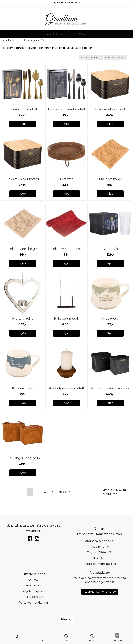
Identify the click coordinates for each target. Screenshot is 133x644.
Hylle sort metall (66, 319)
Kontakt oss (33, 585)
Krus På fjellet (23, 388)
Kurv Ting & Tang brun (23, 458)
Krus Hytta (110, 319)
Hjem (4, 40)
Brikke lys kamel (110, 179)
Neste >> (65, 492)
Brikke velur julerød (66, 249)
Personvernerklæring (33, 603)
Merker (13, 40)
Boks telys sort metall (23, 179)
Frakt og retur (33, 597)
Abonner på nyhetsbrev (100, 592)
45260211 (102, 558)
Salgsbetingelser (33, 591)
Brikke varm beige (23, 249)
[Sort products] (115, 58)
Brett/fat (66, 179)
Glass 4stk (110, 249)
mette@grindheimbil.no (100, 564)
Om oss (33, 580)
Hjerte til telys (23, 319)
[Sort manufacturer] (91, 58)
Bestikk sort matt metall (66, 109)
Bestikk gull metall (23, 109)
